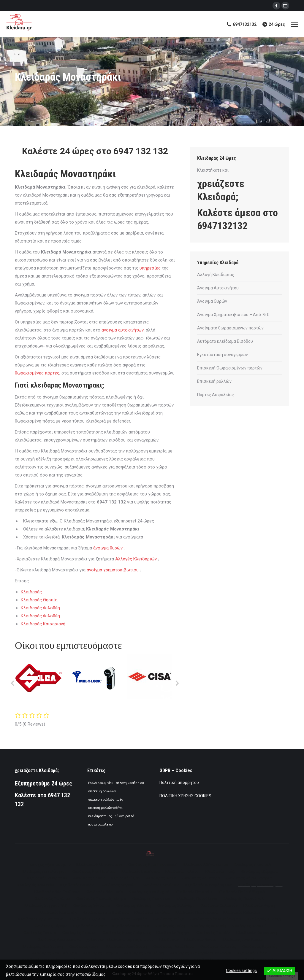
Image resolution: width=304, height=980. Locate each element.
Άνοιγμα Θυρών (212, 301)
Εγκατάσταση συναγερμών (223, 355)
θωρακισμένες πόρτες (37, 373)
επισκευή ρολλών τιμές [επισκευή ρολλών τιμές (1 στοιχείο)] (106, 800)
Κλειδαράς (31, 592)
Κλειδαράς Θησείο (39, 600)
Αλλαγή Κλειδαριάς (216, 275)
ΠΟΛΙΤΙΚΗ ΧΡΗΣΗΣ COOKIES (185, 796)
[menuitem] (49, 865)
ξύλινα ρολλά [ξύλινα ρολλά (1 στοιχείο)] (124, 816)
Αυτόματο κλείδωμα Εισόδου (225, 341)
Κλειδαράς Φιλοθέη (40, 608)
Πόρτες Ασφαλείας (216, 395)
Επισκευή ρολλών (214, 381)
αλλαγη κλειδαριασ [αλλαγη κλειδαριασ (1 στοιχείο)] (130, 783)
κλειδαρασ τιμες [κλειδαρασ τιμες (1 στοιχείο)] (100, 816)
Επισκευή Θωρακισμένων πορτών (230, 368)
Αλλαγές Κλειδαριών (136, 559)
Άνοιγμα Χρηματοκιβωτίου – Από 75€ (233, 315)
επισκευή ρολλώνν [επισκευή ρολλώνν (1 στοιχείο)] (102, 791)
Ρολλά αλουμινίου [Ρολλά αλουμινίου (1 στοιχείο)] (101, 783)
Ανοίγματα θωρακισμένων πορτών (230, 328)
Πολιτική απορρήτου (179, 783)
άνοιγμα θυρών (108, 548)
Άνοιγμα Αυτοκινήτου (218, 288)
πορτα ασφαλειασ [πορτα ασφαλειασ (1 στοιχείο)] (100, 824)
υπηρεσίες (150, 268)
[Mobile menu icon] (294, 24)
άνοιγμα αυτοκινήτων (123, 330)
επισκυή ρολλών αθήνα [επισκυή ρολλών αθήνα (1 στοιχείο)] (105, 808)
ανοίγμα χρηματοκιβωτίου (113, 570)
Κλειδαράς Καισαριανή (43, 624)
